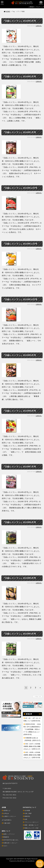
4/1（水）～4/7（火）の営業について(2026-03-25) (32, 719)
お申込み (5, 813)
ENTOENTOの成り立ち (10, 840)
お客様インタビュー (9, 816)
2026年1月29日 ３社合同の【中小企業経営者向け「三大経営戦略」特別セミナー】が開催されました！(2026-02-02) (32, 729)
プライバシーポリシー (31, 822)
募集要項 (5, 837)
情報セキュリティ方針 (31, 828)
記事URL (39, 26)
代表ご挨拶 (27, 813)
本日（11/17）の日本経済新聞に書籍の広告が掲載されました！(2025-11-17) (32, 746)
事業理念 (27, 816)
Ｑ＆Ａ (5, 846)
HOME (7, 11)
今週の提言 (6, 823)
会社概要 (27, 810)
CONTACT (41, 4)
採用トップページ (8, 834)
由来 (25, 819)
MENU (2, 4)
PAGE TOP (37, 697)
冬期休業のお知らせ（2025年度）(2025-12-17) (32, 739)
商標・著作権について (31, 825)
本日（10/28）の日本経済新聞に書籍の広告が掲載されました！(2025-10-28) (32, 755)
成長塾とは (6, 810)
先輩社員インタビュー (10, 843)
